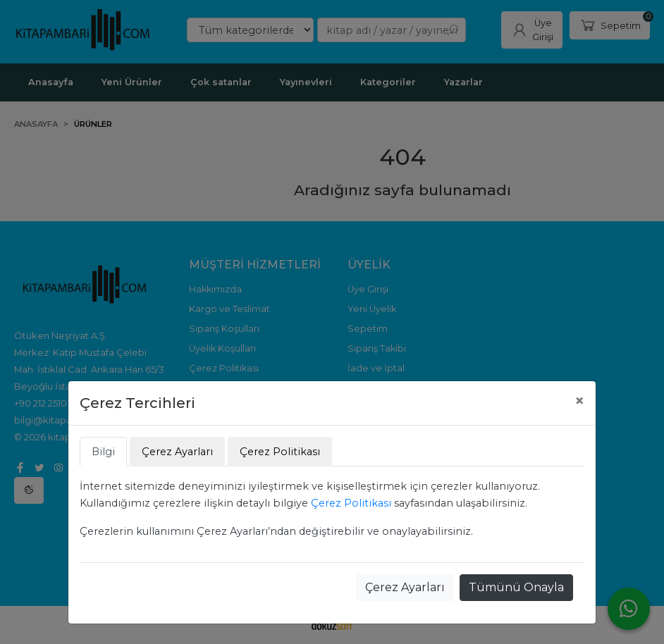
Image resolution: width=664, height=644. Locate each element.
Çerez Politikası (351, 503)
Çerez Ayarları (405, 587)
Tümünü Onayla (516, 587)
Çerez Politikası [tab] (280, 452)
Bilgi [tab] (103, 452)
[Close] (579, 401)
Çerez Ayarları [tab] (177, 452)
